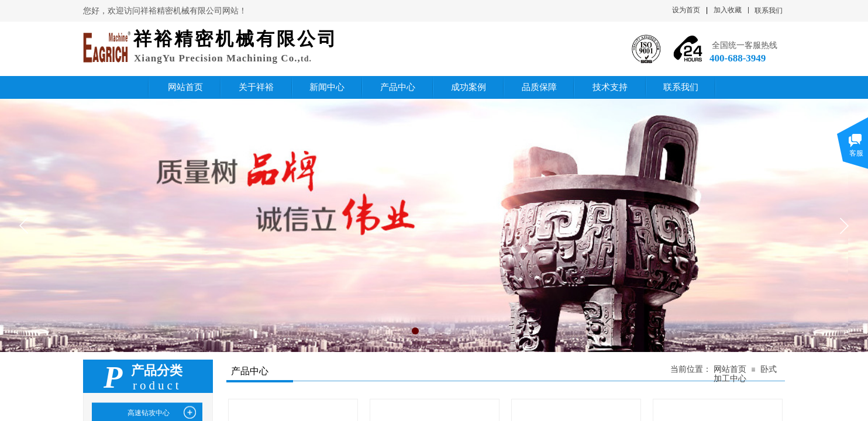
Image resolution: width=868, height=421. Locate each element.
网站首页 (730, 369)
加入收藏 (728, 10)
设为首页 (686, 10)
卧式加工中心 (745, 374)
